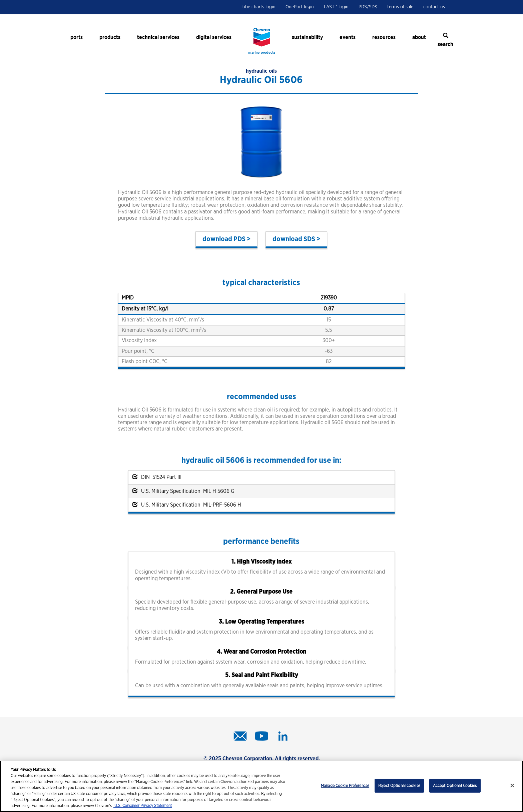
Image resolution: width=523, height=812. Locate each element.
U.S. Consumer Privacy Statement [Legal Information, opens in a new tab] (143, 806)
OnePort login (300, 7)
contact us (434, 7)
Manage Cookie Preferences (345, 786)
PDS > (242, 239)
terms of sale (400, 7)
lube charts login (258, 7)
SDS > (312, 239)
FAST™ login (336, 7)
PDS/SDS (368, 7)
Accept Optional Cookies (455, 786)
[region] (261, 786)
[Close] (512, 786)
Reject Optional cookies (399, 786)
